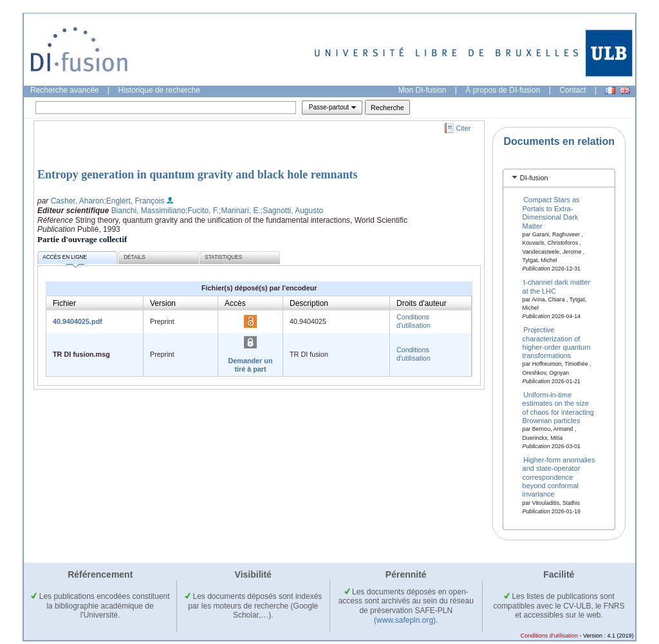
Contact (572, 90)
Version (163, 303)
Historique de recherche (159, 90)
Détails (135, 257)
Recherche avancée (65, 90)
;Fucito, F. (202, 211)
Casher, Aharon (78, 201)
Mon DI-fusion (422, 90)
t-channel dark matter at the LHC (557, 286)
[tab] (559, 178)
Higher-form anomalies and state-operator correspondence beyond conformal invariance (559, 477)
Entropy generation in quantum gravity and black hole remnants (197, 175)
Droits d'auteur (422, 303)
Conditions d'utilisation (413, 321)
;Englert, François (134, 201)
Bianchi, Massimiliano (148, 211)
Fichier (64, 303)
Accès (235, 303)
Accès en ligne (65, 259)
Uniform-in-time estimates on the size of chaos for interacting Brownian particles (558, 408)
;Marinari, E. (240, 211)
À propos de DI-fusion (503, 90)
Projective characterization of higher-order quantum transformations (557, 343)
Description (309, 303)
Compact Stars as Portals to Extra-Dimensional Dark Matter (551, 213)
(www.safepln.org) (405, 620)
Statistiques (223, 257)
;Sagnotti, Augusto (292, 211)
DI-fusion (534, 178)
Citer (464, 128)
